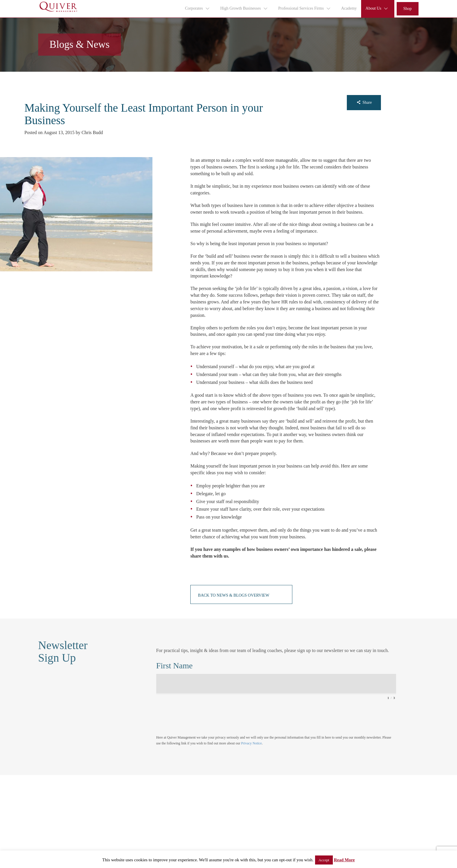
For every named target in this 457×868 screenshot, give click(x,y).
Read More (344, 860)
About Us (377, 8)
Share (364, 102)
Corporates (198, 8)
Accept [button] (324, 860)
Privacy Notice (251, 743)
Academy (349, 8)
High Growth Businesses (244, 8)
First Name (174, 666)
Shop (408, 9)
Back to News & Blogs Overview (234, 595)
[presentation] (201, 714)
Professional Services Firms (305, 8)
